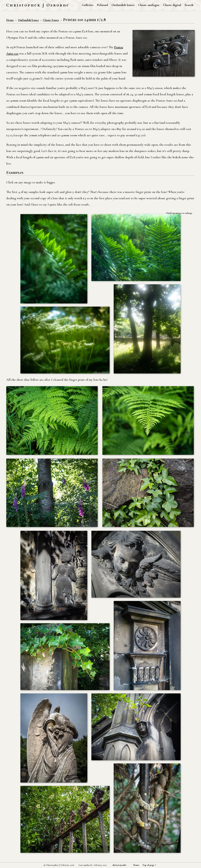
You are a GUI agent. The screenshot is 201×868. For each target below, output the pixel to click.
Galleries (88, 5)
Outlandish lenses (123, 5)
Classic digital (172, 5)
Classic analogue (149, 5)
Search (189, 5)
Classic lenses (51, 20)
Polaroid (103, 5)
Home (10, 20)
